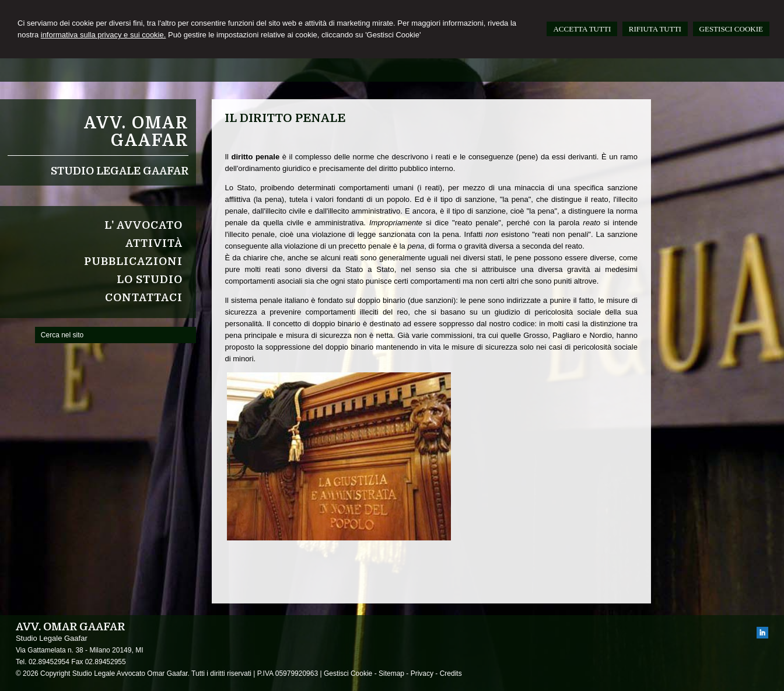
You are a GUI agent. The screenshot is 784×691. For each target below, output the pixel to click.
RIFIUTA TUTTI (655, 29)
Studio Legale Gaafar (120, 171)
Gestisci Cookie (348, 673)
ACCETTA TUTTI (582, 29)
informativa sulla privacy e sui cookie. (104, 35)
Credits (451, 673)
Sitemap (391, 673)
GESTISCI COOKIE (731, 29)
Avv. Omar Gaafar (136, 132)
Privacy (422, 673)
